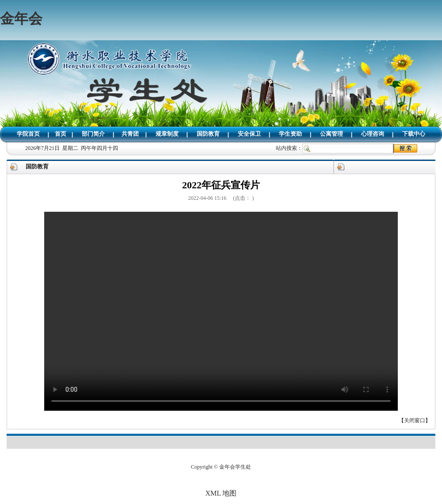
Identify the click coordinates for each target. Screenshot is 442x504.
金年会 (21, 19)
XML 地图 (221, 493)
